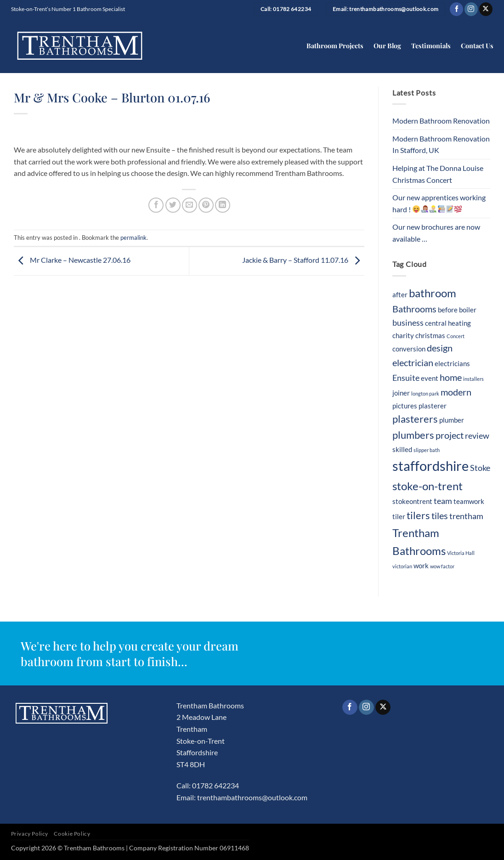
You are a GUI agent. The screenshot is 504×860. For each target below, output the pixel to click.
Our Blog (387, 45)
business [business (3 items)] (408, 323)
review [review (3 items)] (477, 436)
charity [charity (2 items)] (403, 335)
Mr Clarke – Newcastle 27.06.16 (72, 260)
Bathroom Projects (335, 45)
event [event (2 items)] (430, 378)
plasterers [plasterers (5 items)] (415, 419)
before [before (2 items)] (448, 310)
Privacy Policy (30, 834)
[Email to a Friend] (190, 205)
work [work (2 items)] (421, 566)
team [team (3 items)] (443, 501)
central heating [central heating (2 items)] (448, 323)
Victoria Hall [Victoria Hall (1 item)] (461, 553)
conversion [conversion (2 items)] (409, 349)
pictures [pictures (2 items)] (405, 406)
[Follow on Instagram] (471, 9)
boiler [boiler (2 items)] (468, 310)
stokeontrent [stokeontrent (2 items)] (412, 501)
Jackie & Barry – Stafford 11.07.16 (303, 260)
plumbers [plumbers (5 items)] (413, 435)
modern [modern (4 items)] (456, 392)
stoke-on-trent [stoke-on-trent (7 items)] (428, 486)
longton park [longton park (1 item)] (425, 393)
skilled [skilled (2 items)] (402, 449)
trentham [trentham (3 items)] (466, 516)
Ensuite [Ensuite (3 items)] (406, 378)
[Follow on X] (486, 9)
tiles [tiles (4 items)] (440, 515)
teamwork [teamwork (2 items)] (469, 501)
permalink (133, 238)
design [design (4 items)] (440, 348)
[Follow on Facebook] (456, 9)
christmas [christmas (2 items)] (430, 335)
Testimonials (431, 45)
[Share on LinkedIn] (223, 205)
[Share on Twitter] (173, 205)
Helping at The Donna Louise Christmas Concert (438, 174)
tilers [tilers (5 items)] (418, 515)
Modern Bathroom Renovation (441, 121)
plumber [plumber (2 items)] (452, 420)
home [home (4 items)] (451, 377)
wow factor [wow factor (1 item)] (442, 566)
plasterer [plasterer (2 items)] (433, 406)
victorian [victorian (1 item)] (402, 566)
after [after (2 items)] (400, 294)
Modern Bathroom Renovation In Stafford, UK (441, 144)
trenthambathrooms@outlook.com (252, 797)
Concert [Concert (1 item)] (456, 336)
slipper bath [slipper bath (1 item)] (427, 450)
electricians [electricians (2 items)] (452, 363)
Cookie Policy (72, 834)
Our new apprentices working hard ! (439, 203)
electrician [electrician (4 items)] (413, 362)
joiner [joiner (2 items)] (401, 393)
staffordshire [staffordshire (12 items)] (430, 466)
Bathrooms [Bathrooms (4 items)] (414, 309)
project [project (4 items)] (450, 435)
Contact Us (477, 45)
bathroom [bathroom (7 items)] (433, 293)
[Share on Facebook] (156, 205)
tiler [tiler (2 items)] (399, 516)
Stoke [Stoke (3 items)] (480, 468)
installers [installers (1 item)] (473, 379)
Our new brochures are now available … (436, 233)
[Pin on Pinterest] (206, 205)
